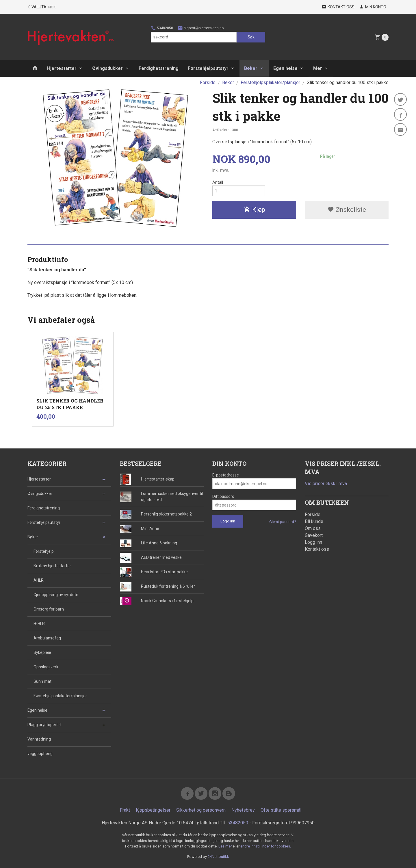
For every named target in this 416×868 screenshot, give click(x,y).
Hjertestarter (62, 68)
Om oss (313, 528)
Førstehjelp (44, 551)
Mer (318, 68)
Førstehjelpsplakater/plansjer (60, 696)
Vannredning (39, 739)
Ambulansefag (47, 638)
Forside (208, 82)
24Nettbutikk (218, 857)
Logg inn (313, 542)
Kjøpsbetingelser (153, 810)
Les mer (225, 846)
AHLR (39, 580)
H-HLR (39, 624)
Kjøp (254, 210)
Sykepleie (42, 652)
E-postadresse (226, 475)
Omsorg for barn (49, 609)
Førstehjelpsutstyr (208, 68)
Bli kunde (314, 521)
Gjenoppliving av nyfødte (56, 595)
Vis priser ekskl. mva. (326, 484)
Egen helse (285, 68)
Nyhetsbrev (243, 810)
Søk (251, 37)
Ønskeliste (347, 210)
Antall (218, 182)
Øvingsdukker (107, 68)
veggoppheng (40, 754)
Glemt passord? (283, 522)
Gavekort (314, 535)
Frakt (125, 810)
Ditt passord (223, 496)
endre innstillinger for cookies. (266, 846)
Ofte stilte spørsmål (281, 810)
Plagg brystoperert (44, 725)
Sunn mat (42, 681)
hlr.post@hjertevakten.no (201, 28)
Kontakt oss (317, 549)
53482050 (162, 28)
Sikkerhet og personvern (201, 810)
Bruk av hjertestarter (52, 566)
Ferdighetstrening (159, 68)
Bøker (251, 68)
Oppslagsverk (46, 667)
